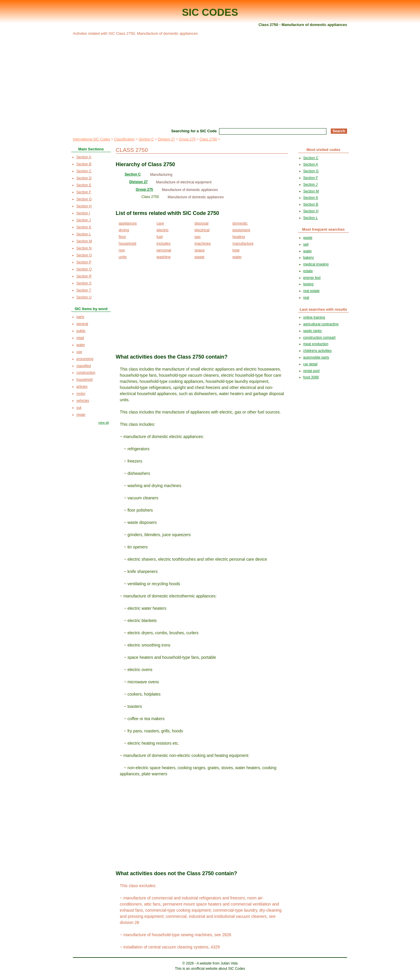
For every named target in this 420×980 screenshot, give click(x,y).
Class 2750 (208, 139)
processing (85, 359)
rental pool (311, 371)
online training (314, 317)
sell (306, 244)
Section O (84, 255)
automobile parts (316, 357)
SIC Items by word (91, 309)
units (123, 257)
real (306, 298)
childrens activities (317, 351)
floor (122, 237)
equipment (241, 230)
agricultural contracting (321, 324)
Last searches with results (324, 309)
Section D (84, 178)
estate (308, 271)
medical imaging (316, 264)
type (236, 250)
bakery (309, 258)
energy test (312, 278)
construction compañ (320, 338)
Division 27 (166, 139)
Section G (84, 199)
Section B (84, 164)
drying (124, 230)
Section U (84, 297)
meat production (316, 344)
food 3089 (311, 377)
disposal (202, 223)
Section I (83, 213)
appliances (128, 223)
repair (81, 415)
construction (86, 373)
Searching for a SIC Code (194, 131)
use (79, 352)
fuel (160, 237)
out (79, 408)
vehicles (83, 401)
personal (164, 250)
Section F (84, 192)
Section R (84, 276)
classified (84, 366)
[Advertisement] (210, 81)
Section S (84, 283)
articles (82, 387)
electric (163, 230)
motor (81, 394)
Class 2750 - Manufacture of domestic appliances (303, 25)
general (82, 324)
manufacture (243, 243)
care (160, 223)
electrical (202, 230)
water (237, 257)
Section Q (84, 269)
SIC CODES (210, 12)
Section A (84, 157)
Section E (84, 185)
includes (164, 243)
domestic (240, 223)
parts (80, 317)
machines (203, 243)
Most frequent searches (323, 229)
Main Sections (91, 149)
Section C (146, 139)
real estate (311, 291)
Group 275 (187, 139)
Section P (84, 262)
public (81, 331)
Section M (84, 241)
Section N (84, 248)
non (122, 250)
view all (104, 423)
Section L (84, 234)
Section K (84, 227)
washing (164, 257)
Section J (84, 220)
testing (308, 284)
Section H (84, 206)
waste (199, 257)
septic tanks (313, 331)
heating (239, 237)
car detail (310, 364)
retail (80, 338)
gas (198, 237)
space (200, 250)
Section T (84, 290)
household (127, 243)
